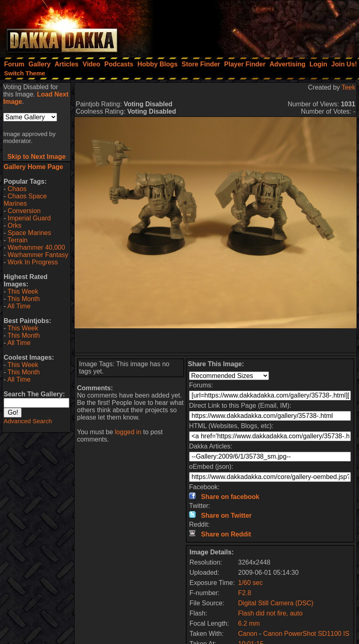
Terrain (17, 240)
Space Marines (30, 233)
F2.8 (244, 593)
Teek (348, 87)
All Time (19, 306)
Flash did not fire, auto (270, 613)
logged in (128, 432)
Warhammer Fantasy (38, 255)
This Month (23, 299)
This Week (23, 291)
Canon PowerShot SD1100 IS (306, 634)
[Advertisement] (249, 26)
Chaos (17, 189)
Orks (15, 225)
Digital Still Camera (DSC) (276, 603)
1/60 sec (250, 583)
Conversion (24, 211)
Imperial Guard (29, 218)
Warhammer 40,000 (36, 247)
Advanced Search (28, 421)
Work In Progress (33, 262)
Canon (248, 634)
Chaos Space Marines (25, 200)
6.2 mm (249, 623)
